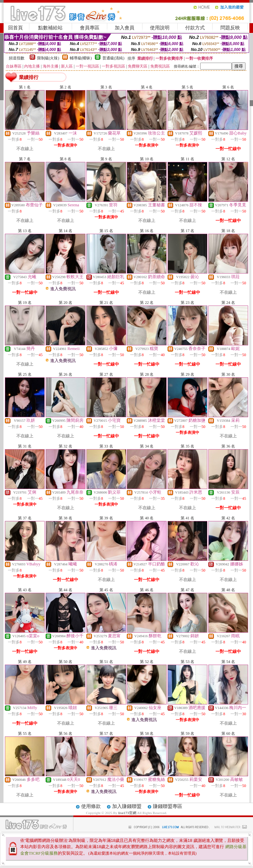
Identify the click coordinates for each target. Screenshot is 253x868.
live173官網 (127, 813)
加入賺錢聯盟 (127, 806)
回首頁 (15, 28)
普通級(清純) (113, 58)
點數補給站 (50, 28)
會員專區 (90, 28)
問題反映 (230, 28)
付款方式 (195, 28)
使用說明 (160, 28)
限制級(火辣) (48, 58)
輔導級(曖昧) (81, 58)
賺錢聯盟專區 (168, 806)
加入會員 (125, 28)
